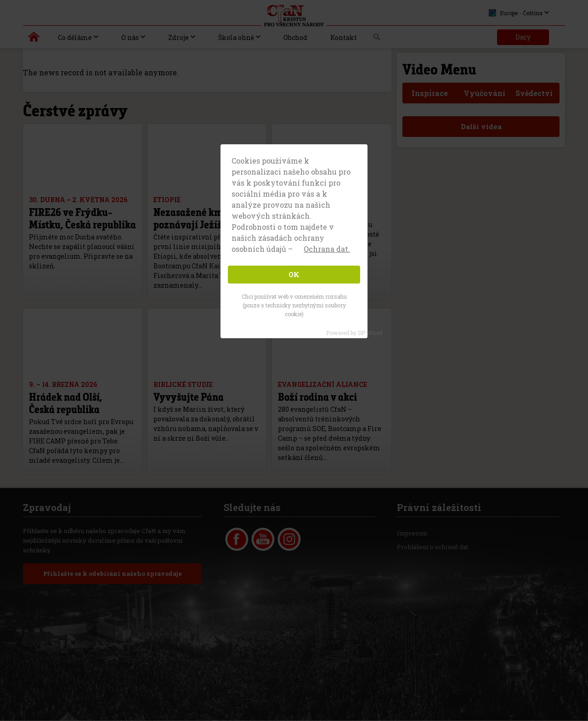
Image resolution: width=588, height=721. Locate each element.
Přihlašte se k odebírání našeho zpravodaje (113, 574)
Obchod (295, 37)
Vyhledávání (377, 40)
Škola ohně (236, 37)
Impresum (412, 534)
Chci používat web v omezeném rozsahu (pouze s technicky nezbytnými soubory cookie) (294, 305)
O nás (130, 37)
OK (294, 275)
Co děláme (75, 37)
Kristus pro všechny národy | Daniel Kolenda (34, 39)
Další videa (481, 126)
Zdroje (178, 37)
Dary (523, 37)
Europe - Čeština (516, 13)
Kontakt (344, 37)
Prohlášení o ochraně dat (433, 547)
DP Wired (370, 333)
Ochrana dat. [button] (327, 249)
